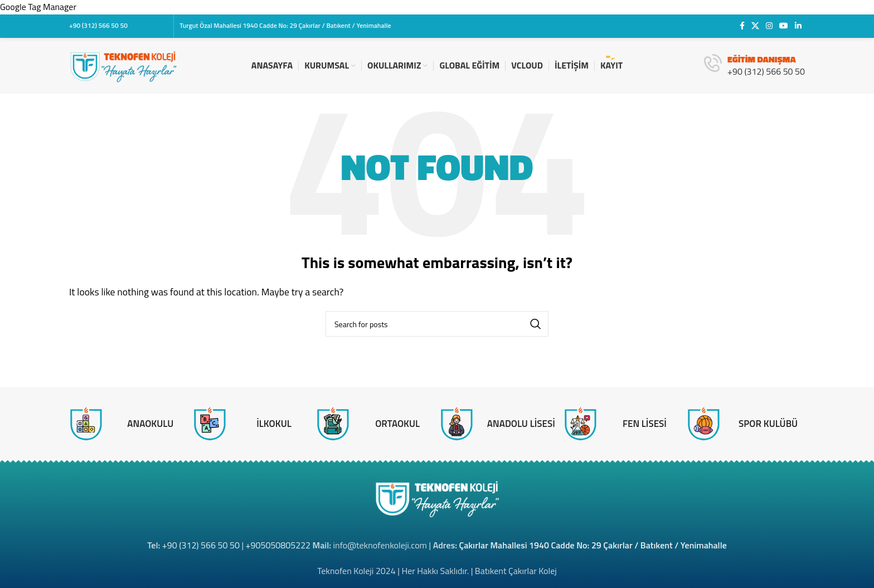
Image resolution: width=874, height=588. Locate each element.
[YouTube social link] (784, 26)
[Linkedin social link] (798, 26)
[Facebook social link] (742, 26)
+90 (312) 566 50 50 (201, 545)
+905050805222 (278, 545)
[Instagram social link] (769, 26)
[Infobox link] (754, 66)
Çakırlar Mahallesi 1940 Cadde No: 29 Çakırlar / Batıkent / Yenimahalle (593, 545)
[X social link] (755, 26)
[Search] (437, 324)
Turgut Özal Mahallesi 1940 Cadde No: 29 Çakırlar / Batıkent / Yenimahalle (285, 25)
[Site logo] (123, 65)
